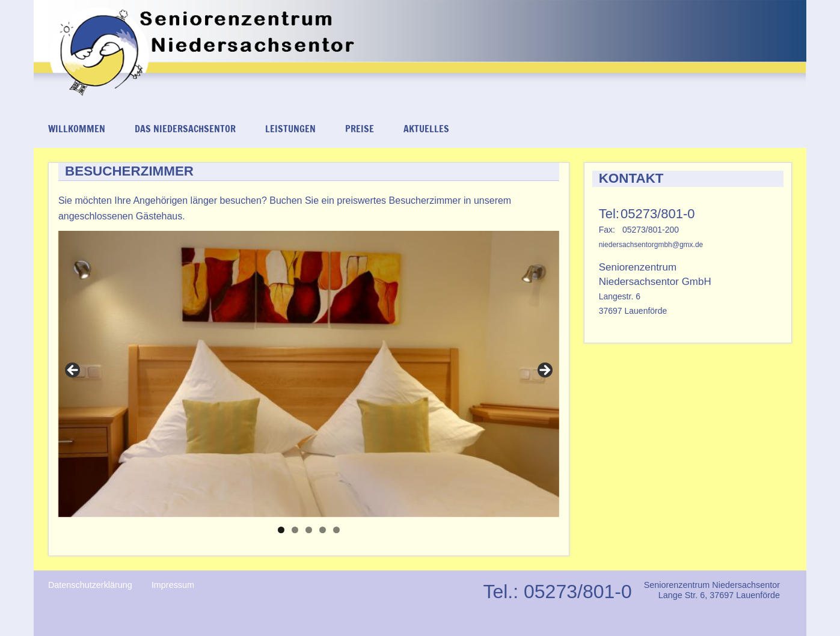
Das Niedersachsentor (185, 129)
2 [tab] (295, 530)
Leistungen (290, 129)
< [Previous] (73, 371)
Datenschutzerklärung (90, 585)
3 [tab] (309, 530)
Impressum (173, 585)
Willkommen (77, 129)
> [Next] (544, 371)
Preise (360, 129)
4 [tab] (323, 530)
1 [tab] (281, 530)
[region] (309, 374)
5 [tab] (336, 530)
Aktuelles (426, 129)
